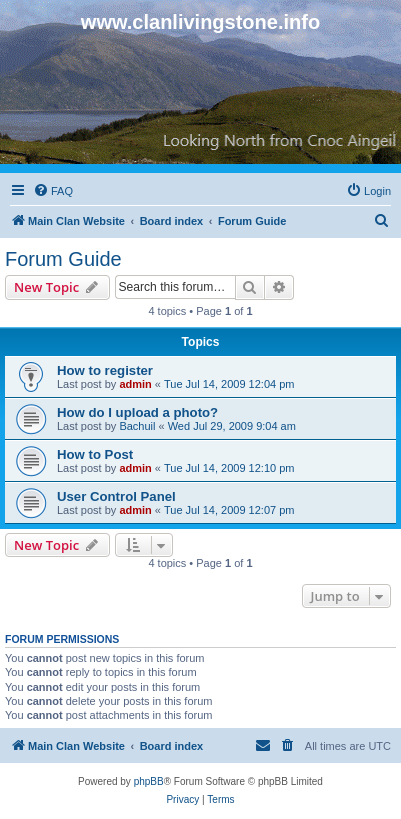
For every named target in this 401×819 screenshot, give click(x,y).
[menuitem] (53, 191)
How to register (105, 370)
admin (135, 384)
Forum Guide (63, 259)
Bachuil (137, 426)
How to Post (95, 454)
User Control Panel (116, 496)
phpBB (149, 781)
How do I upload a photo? (137, 412)
